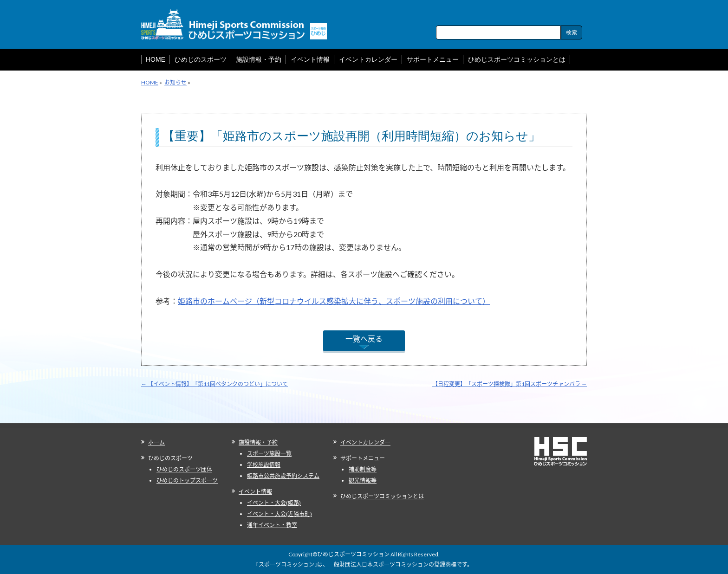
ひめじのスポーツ (170, 458)
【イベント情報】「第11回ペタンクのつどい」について (214, 384)
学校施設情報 (264, 465)
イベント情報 (255, 492)
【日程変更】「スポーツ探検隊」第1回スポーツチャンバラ (510, 384)
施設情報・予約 (258, 442)
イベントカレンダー (365, 442)
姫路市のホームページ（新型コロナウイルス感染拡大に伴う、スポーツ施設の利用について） (334, 301)
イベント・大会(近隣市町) (279, 514)
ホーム (156, 442)
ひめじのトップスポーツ (187, 480)
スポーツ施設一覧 (269, 454)
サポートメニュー (363, 458)
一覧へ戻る (364, 339)
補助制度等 (363, 469)
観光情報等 (363, 480)
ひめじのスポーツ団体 (184, 469)
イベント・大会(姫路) (274, 503)
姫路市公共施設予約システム (283, 476)
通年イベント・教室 (272, 525)
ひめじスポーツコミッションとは (382, 496)
